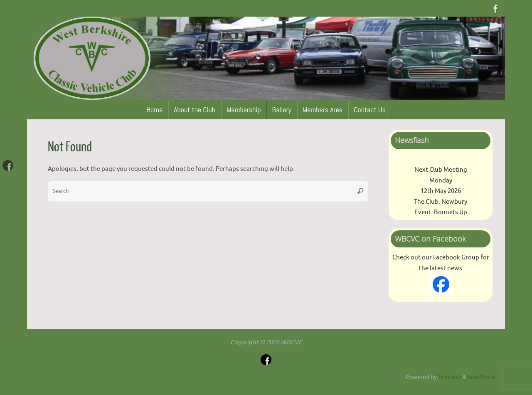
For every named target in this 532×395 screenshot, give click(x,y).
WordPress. (482, 377)
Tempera (449, 377)
